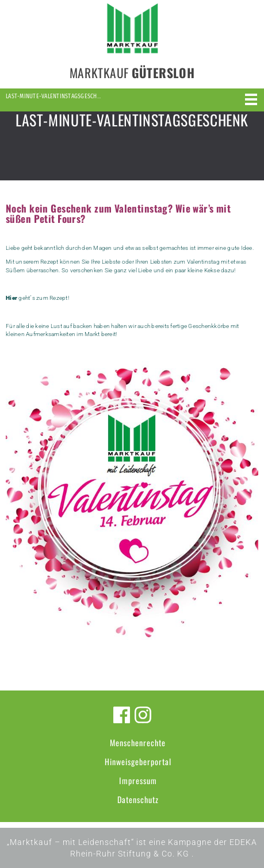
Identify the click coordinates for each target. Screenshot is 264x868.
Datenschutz (138, 799)
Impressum (138, 780)
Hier (12, 298)
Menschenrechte (138, 742)
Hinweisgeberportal (138, 761)
